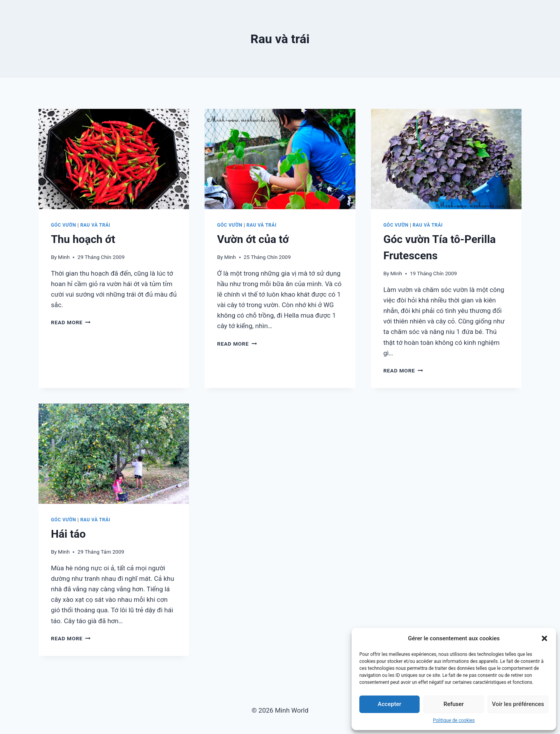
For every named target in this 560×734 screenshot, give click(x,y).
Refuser (453, 704)
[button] (544, 638)
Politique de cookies (454, 720)
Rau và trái (95, 225)
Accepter (389, 704)
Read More (71, 322)
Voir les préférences (518, 704)
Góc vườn (64, 225)
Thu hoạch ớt (83, 239)
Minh (64, 257)
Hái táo (68, 534)
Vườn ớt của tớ (253, 239)
